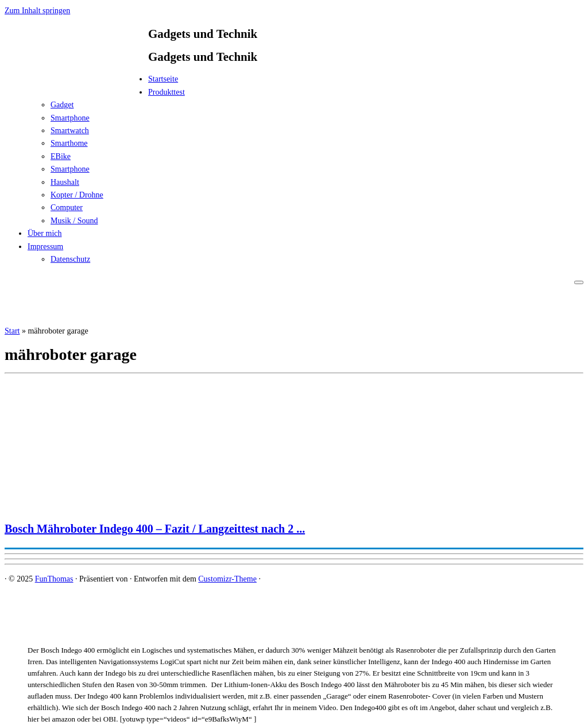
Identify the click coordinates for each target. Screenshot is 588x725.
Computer (67, 208)
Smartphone (70, 118)
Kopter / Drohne (77, 195)
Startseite (163, 79)
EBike (61, 156)
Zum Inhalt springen (37, 11)
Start (12, 331)
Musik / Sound (74, 221)
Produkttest (167, 92)
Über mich (45, 233)
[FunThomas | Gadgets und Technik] (76, 82)
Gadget (62, 105)
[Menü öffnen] (579, 282)
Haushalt (65, 182)
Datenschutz (70, 259)
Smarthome (69, 143)
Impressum (45, 247)
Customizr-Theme (227, 579)
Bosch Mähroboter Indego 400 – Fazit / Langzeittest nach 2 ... (155, 529)
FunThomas (54, 579)
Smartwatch (70, 131)
